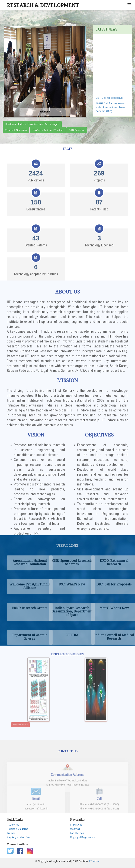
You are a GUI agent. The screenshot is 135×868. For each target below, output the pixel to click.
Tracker (11, 833)
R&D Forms (13, 825)
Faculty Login (77, 833)
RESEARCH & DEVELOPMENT (43, 5)
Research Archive (33, 715)
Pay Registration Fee (18, 837)
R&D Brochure (77, 130)
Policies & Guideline (17, 829)
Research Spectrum (16, 130)
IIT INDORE (76, 825)
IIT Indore (94, 861)
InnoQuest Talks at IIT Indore (48, 130)
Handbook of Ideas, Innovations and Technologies (32, 124)
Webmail (75, 829)
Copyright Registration (83, 837)
